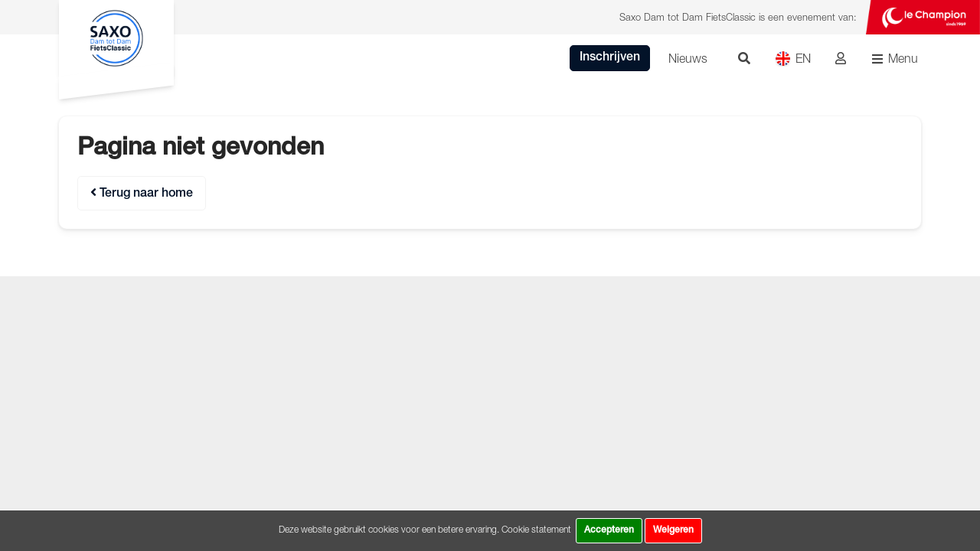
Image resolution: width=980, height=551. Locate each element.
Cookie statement (536, 529)
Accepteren (609, 530)
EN (793, 59)
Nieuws (688, 58)
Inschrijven (610, 58)
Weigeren (673, 530)
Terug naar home (142, 193)
